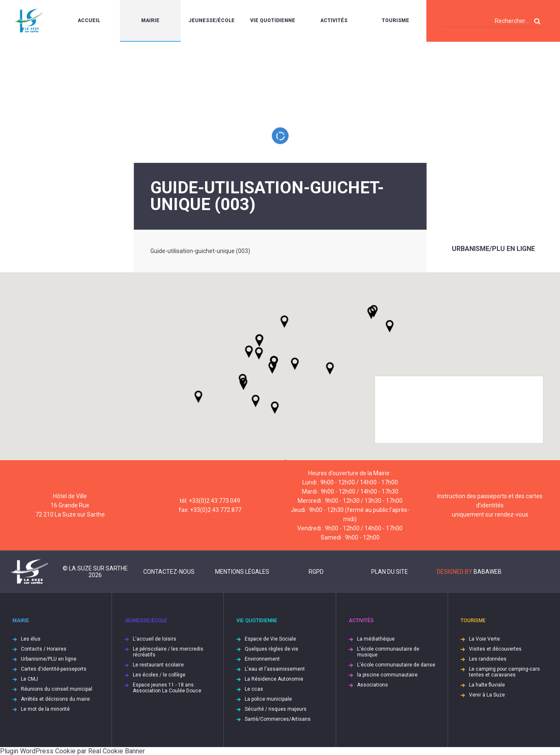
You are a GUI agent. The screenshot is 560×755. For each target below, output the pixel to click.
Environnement (262, 659)
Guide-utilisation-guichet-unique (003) (200, 251)
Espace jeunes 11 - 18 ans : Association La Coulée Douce (167, 688)
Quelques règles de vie (271, 649)
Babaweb (488, 572)
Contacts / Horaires (44, 649)
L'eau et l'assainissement (275, 669)
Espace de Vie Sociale (270, 639)
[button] (295, 364)
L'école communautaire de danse (396, 665)
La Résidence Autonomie (274, 679)
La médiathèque (376, 639)
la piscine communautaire (387, 675)
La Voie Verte (484, 639)
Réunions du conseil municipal (57, 689)
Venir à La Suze (487, 695)
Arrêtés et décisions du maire (55, 699)
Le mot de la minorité (45, 709)
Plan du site (390, 572)
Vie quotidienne (273, 20)
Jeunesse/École (212, 20)
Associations (372, 685)
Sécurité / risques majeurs (276, 709)
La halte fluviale (487, 685)
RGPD (316, 572)
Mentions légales (242, 572)
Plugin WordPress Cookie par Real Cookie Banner (72, 751)
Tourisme (395, 20)
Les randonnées (488, 659)
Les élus (31, 639)
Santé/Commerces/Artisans (278, 719)
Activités (334, 20)
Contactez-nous (169, 572)
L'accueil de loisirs (155, 639)
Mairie (150, 20)
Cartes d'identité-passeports (54, 669)
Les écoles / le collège (159, 675)
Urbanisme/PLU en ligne (493, 249)
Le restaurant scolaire (158, 665)
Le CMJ (29, 679)
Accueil (89, 20)
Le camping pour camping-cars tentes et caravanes (504, 672)
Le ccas (254, 689)
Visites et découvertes (495, 649)
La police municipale (268, 699)
